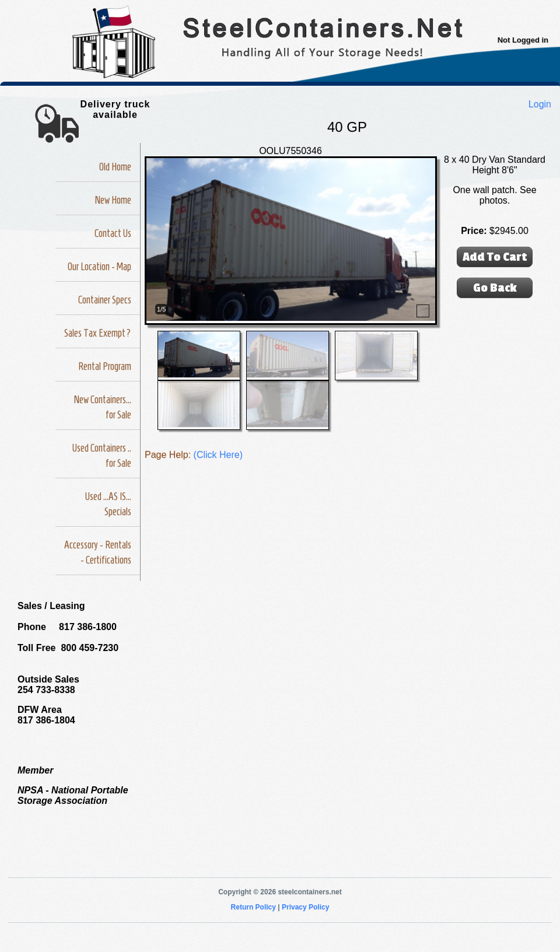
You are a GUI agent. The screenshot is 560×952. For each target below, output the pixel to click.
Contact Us (113, 233)
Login (540, 104)
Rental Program (105, 366)
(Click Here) (218, 455)
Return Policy (253, 907)
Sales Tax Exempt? (98, 333)
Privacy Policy (305, 907)
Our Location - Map (99, 267)
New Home (113, 200)
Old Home (115, 167)
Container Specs (105, 300)
